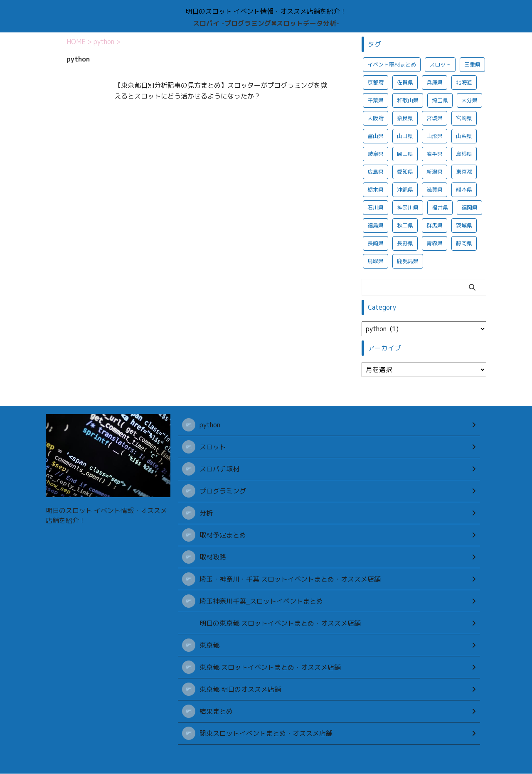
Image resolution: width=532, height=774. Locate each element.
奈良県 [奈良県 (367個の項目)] (405, 118)
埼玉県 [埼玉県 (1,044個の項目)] (440, 100)
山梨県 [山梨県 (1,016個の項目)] (464, 136)
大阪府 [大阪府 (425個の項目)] (376, 118)
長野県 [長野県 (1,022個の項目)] (405, 243)
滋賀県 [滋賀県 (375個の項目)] (435, 190)
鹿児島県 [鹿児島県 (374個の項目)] (408, 261)
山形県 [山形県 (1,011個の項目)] (435, 136)
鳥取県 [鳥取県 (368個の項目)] (376, 261)
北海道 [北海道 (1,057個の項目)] (464, 82)
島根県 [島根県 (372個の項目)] (464, 154)
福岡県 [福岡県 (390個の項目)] (469, 207)
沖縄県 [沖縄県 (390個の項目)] (405, 190)
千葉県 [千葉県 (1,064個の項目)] (376, 100)
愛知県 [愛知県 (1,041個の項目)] (405, 172)
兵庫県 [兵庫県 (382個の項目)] (435, 82)
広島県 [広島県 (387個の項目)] (376, 172)
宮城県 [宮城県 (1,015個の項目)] (435, 118)
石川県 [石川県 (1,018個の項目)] (376, 207)
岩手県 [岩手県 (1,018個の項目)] (435, 154)
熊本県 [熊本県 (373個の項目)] (464, 190)
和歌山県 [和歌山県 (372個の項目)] (408, 100)
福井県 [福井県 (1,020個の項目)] (440, 207)
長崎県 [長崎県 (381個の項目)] (376, 243)
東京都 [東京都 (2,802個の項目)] (464, 172)
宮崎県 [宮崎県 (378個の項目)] (464, 118)
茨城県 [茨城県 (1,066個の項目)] (464, 225)
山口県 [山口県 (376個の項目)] (405, 136)
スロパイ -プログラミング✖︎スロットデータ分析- (266, 23)
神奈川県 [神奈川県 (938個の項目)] (408, 207)
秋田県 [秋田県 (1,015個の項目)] (405, 225)
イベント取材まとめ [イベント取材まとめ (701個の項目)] (392, 64)
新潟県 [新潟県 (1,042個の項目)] (435, 172)
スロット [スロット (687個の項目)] (440, 64)
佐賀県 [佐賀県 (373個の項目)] (405, 82)
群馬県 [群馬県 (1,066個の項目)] (435, 225)
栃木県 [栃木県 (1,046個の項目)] (376, 190)
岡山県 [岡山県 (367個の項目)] (405, 154)
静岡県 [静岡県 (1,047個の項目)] (464, 243)
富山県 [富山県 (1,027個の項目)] (376, 136)
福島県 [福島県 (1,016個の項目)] (376, 225)
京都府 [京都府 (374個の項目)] (376, 82)
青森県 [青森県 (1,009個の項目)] (435, 243)
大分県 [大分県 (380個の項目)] (469, 100)
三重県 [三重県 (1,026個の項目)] (472, 64)
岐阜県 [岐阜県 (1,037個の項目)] (376, 154)
